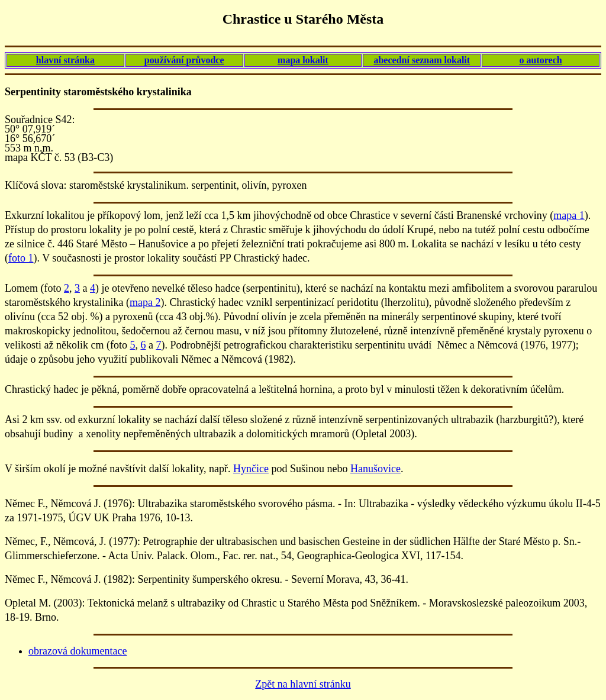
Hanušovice (375, 469)
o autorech (541, 60)
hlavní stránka (65, 60)
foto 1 (21, 258)
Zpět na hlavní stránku (303, 684)
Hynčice (251, 469)
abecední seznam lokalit (422, 60)
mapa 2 (145, 302)
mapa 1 (569, 215)
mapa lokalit (303, 60)
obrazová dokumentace (78, 651)
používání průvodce (184, 60)
